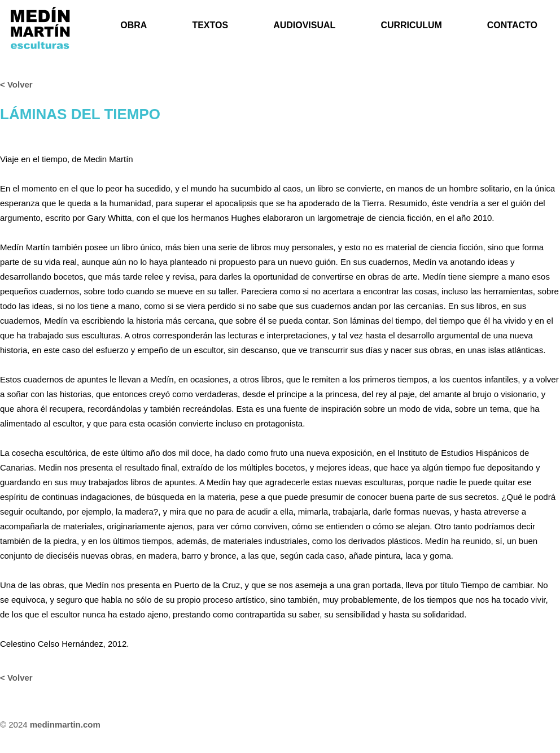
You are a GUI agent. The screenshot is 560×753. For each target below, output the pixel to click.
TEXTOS (210, 25)
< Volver (16, 84)
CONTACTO (512, 25)
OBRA (134, 25)
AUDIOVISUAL (304, 25)
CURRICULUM (411, 25)
